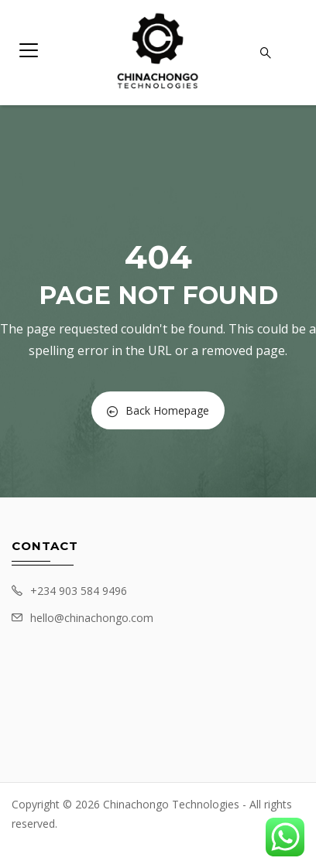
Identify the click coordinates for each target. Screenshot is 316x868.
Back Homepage (158, 410)
